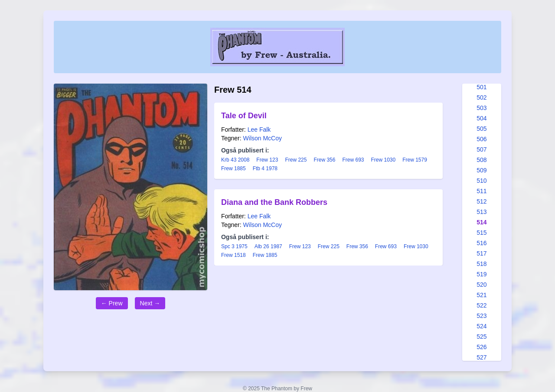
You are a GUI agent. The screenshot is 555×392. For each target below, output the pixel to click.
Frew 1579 (415, 160)
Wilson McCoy (263, 138)
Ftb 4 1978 (265, 168)
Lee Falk (259, 130)
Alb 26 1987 (268, 246)
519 (482, 274)
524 (482, 326)
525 (482, 337)
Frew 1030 (383, 160)
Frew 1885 (233, 168)
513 (482, 212)
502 (482, 97)
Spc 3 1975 (234, 246)
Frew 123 (267, 160)
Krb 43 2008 (235, 160)
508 (482, 160)
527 (482, 357)
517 (482, 253)
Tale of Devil (244, 116)
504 (482, 118)
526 (482, 347)
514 (482, 222)
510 (482, 181)
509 (482, 170)
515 (482, 233)
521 (482, 295)
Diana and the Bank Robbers (274, 202)
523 (482, 316)
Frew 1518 (233, 255)
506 (482, 139)
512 (482, 201)
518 (482, 264)
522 (482, 305)
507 (482, 149)
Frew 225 (296, 160)
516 (482, 243)
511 (482, 191)
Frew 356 (324, 160)
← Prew (112, 303)
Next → (150, 303)
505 (482, 129)
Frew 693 (353, 160)
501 (482, 87)
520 (482, 285)
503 (482, 108)
